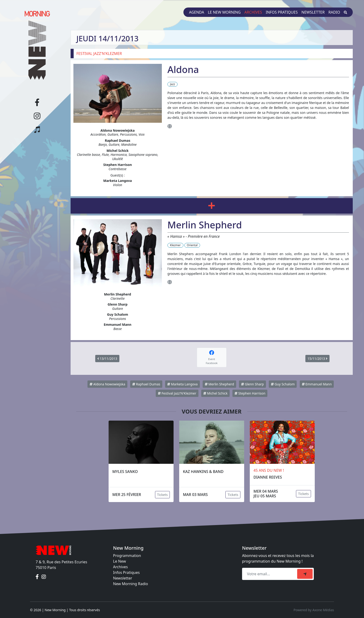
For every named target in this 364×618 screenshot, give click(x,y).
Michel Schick (215, 393)
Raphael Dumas (146, 384)
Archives (253, 12)
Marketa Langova (182, 384)
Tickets (162, 495)
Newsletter (313, 12)
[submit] (305, 574)
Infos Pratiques (126, 572)
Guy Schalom (283, 384)
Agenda (197, 12)
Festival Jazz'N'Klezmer (177, 393)
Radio (334, 12)
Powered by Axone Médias (314, 610)
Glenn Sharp (252, 384)
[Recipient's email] (270, 574)
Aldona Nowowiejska (107, 384)
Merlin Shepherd (219, 384)
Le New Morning (224, 12)
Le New (119, 561)
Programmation (127, 556)
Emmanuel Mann (317, 384)
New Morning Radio (131, 584)
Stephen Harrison (250, 393)
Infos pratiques (282, 12)
